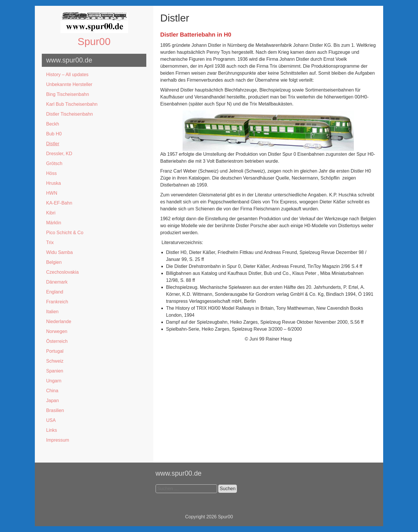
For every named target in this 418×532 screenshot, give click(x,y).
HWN (52, 193)
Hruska (54, 183)
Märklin (54, 223)
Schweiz (55, 361)
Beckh (53, 124)
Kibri (51, 213)
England (55, 292)
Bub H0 (54, 134)
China (52, 391)
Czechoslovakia (62, 272)
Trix (50, 242)
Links (52, 430)
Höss (51, 173)
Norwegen (57, 331)
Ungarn (54, 381)
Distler (53, 144)
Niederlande (59, 321)
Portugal (55, 351)
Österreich (57, 341)
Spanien (55, 371)
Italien (52, 312)
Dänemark (57, 282)
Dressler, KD (59, 154)
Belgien (54, 262)
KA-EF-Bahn (59, 203)
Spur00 (94, 41)
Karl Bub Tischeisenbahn (72, 104)
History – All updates (67, 75)
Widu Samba (60, 252)
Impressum (58, 440)
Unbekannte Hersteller (69, 84)
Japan (53, 401)
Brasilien (55, 410)
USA (51, 420)
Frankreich (57, 302)
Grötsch (54, 163)
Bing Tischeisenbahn (68, 94)
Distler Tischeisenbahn (70, 114)
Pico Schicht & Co (65, 233)
